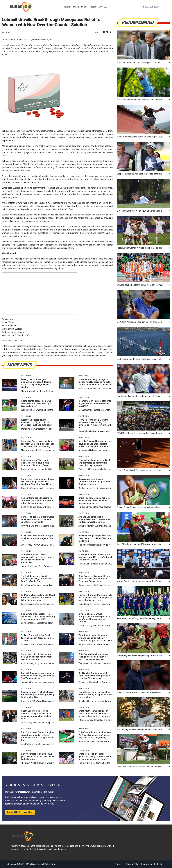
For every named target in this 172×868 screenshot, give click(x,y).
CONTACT (104, 7)
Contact (160, 864)
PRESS (93, 7)
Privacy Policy (133, 864)
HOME (67, 7)
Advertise (148, 864)
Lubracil (6, 131)
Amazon (41, 242)
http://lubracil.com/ (20, 335)
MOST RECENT (80, 7)
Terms (119, 864)
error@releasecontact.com (52, 349)
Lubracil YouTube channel (101, 245)
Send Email (13, 326)
